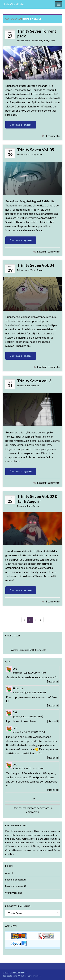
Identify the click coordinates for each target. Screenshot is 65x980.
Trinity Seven (49, 41)
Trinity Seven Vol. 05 (36, 150)
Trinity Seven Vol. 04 (36, 265)
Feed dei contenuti (15, 880)
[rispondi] (53, 681)
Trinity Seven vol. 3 (34, 381)
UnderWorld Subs (13, 4)
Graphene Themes (32, 976)
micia (22, 386)
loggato (32, 808)
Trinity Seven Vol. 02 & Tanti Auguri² (37, 499)
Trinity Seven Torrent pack (37, 33)
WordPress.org (13, 893)
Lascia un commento (48, 252)
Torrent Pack (36, 41)
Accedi (9, 873)
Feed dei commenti (15, 886)
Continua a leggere (21, 125)
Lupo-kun (24, 41)
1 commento (53, 136)
